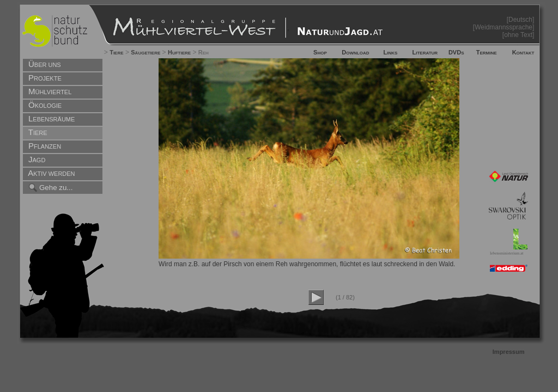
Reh (204, 52)
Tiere (116, 52)
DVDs (456, 52)
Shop (320, 52)
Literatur (425, 52)
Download (355, 52)
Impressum (509, 352)
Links (391, 52)
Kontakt (523, 52)
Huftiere (179, 52)
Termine (487, 52)
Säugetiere (145, 52)
